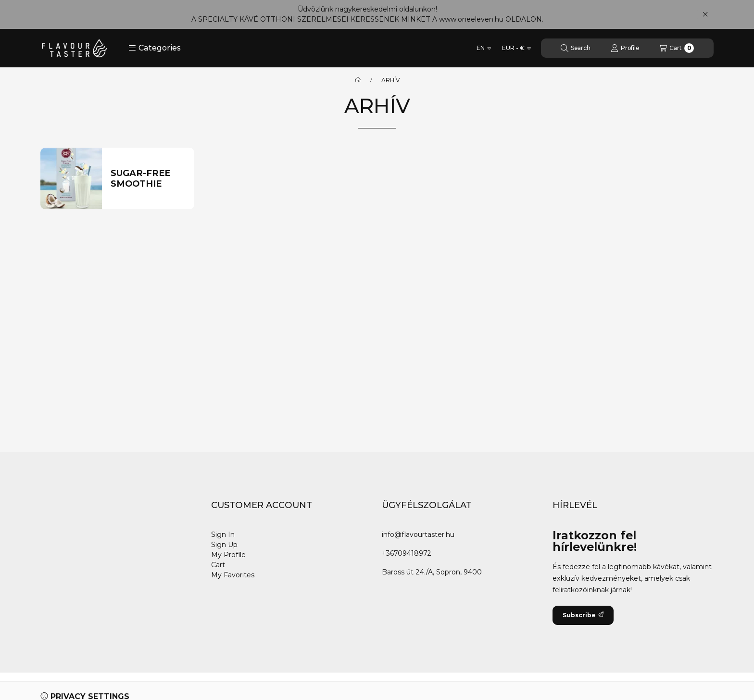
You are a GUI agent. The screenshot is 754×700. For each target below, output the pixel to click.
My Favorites (233, 575)
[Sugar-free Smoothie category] (148, 179)
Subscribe (583, 615)
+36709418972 (407, 553)
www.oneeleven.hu (471, 19)
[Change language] (484, 48)
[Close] (705, 14)
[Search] (576, 48)
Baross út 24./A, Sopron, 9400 (432, 572)
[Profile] (625, 48)
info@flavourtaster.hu (418, 535)
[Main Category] (358, 80)
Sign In (223, 535)
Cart (218, 565)
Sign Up (224, 545)
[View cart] (677, 48)
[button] (155, 48)
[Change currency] (516, 48)
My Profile (228, 555)
